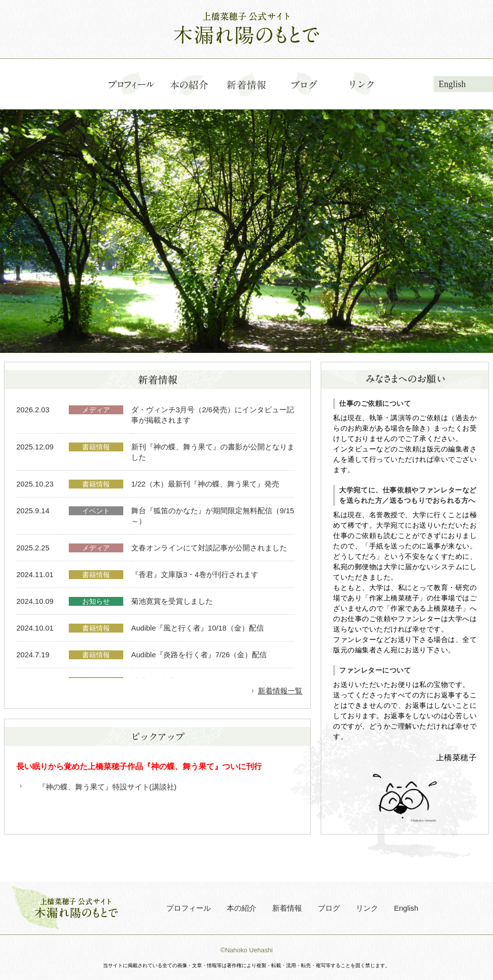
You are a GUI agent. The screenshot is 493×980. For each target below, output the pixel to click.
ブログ (329, 908)
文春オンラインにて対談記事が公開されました (209, 548)
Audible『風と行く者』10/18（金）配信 (197, 628)
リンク (367, 908)
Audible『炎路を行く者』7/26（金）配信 (199, 655)
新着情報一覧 (280, 691)
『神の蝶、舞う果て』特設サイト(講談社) (107, 787)
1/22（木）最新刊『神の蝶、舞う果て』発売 (205, 484)
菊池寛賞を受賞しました (172, 601)
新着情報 (287, 908)
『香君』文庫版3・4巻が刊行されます (195, 574)
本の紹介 (242, 908)
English (452, 84)
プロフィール (189, 908)
